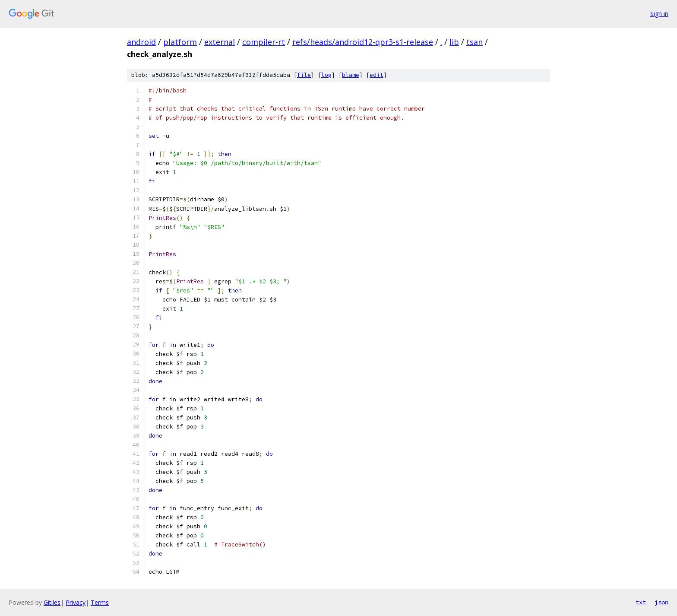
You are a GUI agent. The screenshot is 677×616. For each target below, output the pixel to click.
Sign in (659, 14)
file (304, 75)
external (220, 42)
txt (641, 602)
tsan (475, 42)
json (661, 602)
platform (180, 42)
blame (351, 75)
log (326, 75)
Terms (100, 602)
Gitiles (52, 602)
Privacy (76, 602)
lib (454, 42)
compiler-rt (264, 42)
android (141, 42)
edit (376, 75)
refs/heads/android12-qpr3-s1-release (363, 42)
